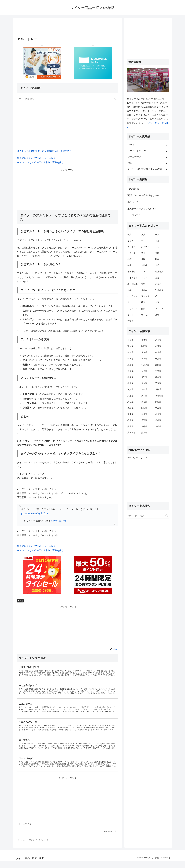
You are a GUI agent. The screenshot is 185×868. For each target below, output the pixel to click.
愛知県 (144, 383)
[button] (115, 99)
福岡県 (130, 420)
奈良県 (144, 396)
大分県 (144, 426)
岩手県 (158, 340)
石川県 (144, 371)
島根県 (144, 402)
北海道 (130, 340)
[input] (68, 99)
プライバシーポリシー (139, 458)
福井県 (158, 371)
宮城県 (130, 346)
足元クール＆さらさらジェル (142, 209)
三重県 (158, 383)
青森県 (144, 340)
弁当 (20, 601)
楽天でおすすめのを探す (36, 158)
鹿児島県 (131, 433)
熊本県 (130, 426)
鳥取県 (130, 402)
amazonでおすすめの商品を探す (40, 162)
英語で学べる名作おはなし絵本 (143, 195)
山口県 (144, 408)
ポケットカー (134, 202)
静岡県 (130, 383)
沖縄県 (144, 433)
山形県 (158, 346)
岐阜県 (158, 377)
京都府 (144, 389)
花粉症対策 (133, 189)
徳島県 (158, 408)
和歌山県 (159, 396)
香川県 (130, 414)
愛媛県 (144, 414)
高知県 (158, 414)
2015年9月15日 (58, 521)
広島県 (130, 408)
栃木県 (158, 352)
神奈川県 (145, 365)
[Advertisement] (68, 28)
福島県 (130, 352)
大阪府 (158, 389)
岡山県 (158, 402)
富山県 (130, 371)
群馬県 (130, 359)
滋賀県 (130, 389)
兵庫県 (130, 396)
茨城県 (144, 352)
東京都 (130, 365)
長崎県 (158, 420)
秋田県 (144, 346)
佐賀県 (144, 420)
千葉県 (158, 359)
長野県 (144, 377)
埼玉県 (144, 359)
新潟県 (158, 365)
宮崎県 (158, 426)
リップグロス (134, 215)
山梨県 (130, 377)
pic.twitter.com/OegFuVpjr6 (35, 513)
